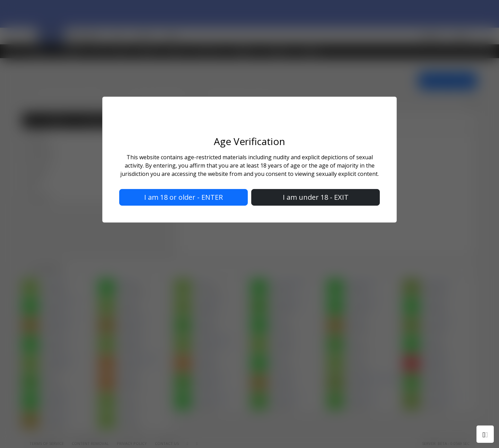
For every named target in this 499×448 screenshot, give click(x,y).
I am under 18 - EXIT (316, 197)
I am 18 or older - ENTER (183, 197)
